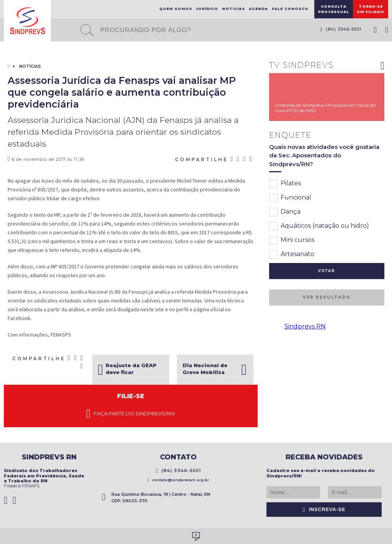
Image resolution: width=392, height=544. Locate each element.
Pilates (285, 184)
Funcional (290, 198)
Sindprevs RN (305, 326)
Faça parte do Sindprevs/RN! (131, 414)
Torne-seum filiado (371, 9)
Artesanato (292, 255)
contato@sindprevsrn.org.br (178, 480)
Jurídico (207, 9)
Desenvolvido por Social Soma (196, 537)
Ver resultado (327, 297)
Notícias (234, 9)
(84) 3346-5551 (341, 29)
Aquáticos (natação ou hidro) (319, 226)
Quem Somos (176, 9)
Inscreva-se (324, 510)
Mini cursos (292, 240)
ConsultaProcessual (334, 9)
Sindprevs (27, 21)
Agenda (258, 9)
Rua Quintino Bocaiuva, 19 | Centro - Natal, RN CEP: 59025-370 (156, 497)
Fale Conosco (290, 9)
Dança (285, 212)
